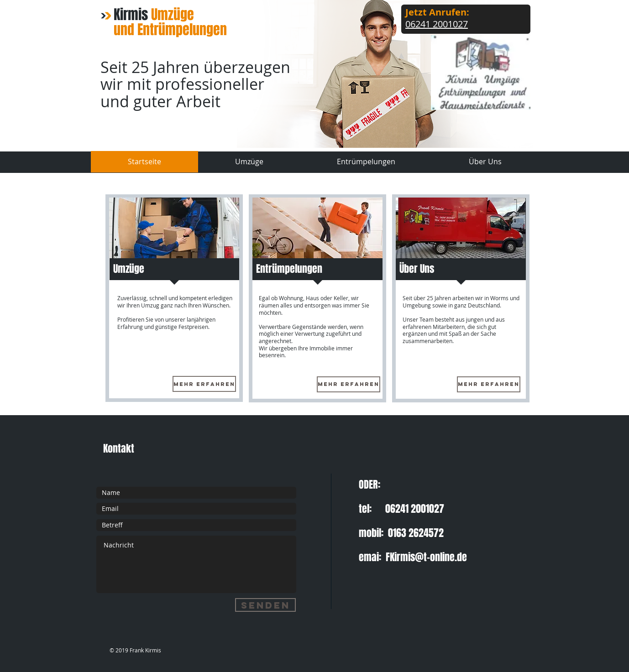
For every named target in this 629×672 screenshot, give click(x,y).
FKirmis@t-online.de (426, 557)
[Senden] (265, 605)
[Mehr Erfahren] (204, 384)
